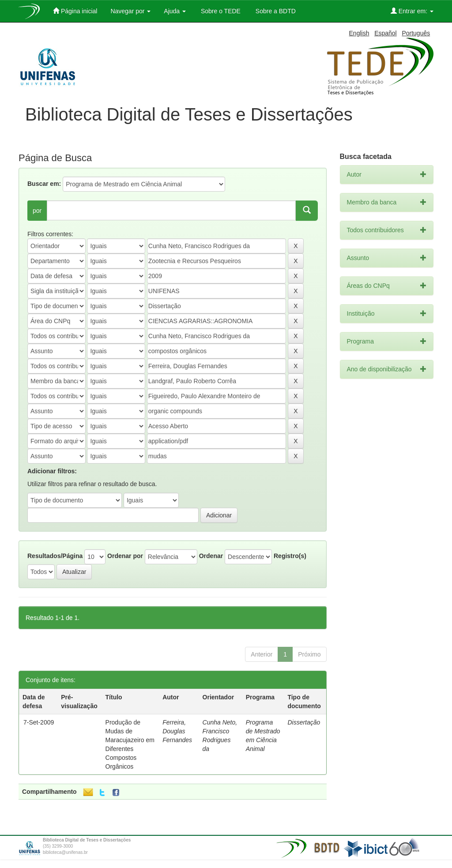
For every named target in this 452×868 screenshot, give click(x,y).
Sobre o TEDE (220, 11)
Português (416, 33)
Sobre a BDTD (275, 11)
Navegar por (130, 11)
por (37, 211)
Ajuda (175, 11)
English (359, 33)
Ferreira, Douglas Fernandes (177, 731)
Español (386, 33)
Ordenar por (125, 556)
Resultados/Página (55, 556)
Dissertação (304, 722)
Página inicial (75, 11)
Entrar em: (412, 11)
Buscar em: (44, 184)
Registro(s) (290, 556)
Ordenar (211, 556)
